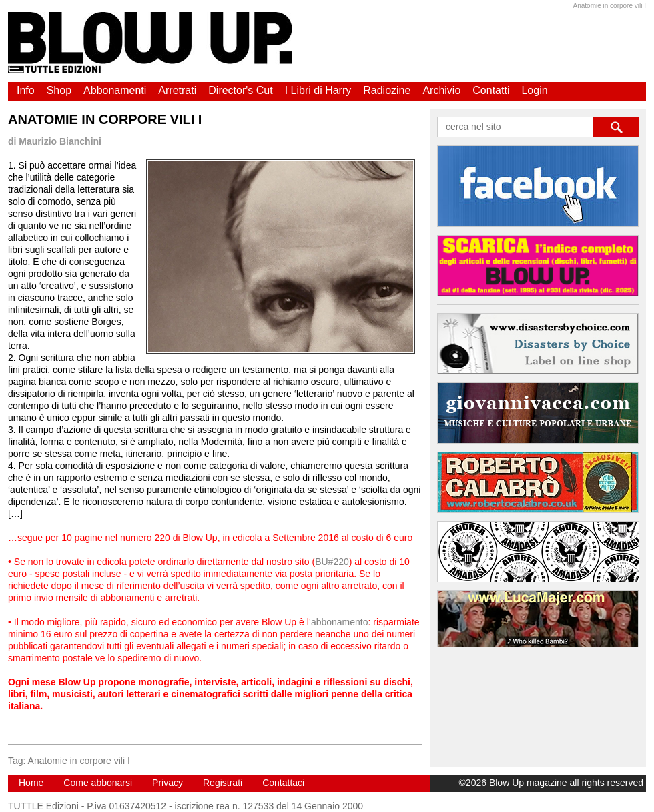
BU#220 (332, 562)
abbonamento (340, 622)
